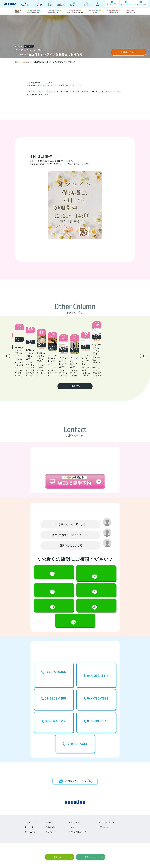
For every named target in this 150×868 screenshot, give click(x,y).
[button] (7, 351)
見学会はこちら (129, 52)
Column (27, 62)
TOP (18, 62)
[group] (30, 350)
